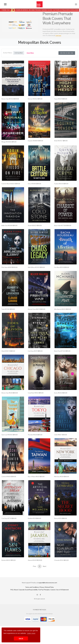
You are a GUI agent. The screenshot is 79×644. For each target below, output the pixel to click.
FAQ (12, 590)
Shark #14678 (6, 351)
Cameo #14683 (6, 477)
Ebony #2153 (58, 518)
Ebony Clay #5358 (7, 393)
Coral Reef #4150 (33, 393)
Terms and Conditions (32, 587)
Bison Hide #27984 (60, 225)
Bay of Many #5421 (34, 477)
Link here (58, 36)
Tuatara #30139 (59, 184)
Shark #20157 (58, 141)
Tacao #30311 (58, 99)
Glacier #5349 (32, 560)
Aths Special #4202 (60, 309)
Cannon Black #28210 (8, 184)
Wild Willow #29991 (34, 267)
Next (45, 566)
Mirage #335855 (6, 142)
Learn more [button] (31, 633)
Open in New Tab (67, 53)
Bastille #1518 (32, 518)
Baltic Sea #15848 (7, 225)
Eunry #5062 (58, 393)
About (16, 590)
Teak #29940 (6, 309)
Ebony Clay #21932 (7, 99)
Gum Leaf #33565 (7, 435)
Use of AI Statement (62, 590)
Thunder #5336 (33, 435)
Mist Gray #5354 (59, 477)
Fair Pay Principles (44, 590)
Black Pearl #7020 (60, 351)
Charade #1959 (59, 560)
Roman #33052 (33, 99)
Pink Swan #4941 (7, 267)
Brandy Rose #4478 (34, 309)
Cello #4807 (58, 435)
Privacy (42, 587)
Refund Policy (49, 587)
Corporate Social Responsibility (28, 590)
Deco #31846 (32, 184)
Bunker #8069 (6, 560)
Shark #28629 (32, 225)
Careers (53, 590)
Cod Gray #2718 (6, 518)
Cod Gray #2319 (33, 351)
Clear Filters (30, 53)
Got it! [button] (21, 638)
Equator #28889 (33, 141)
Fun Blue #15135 (59, 267)
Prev (35, 566)
